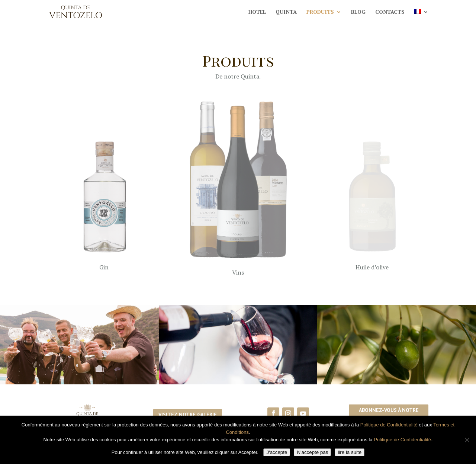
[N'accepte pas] (467, 440)
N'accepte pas (312, 452)
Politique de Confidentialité (389, 425)
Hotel (257, 12)
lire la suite (350, 452)
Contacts (390, 12)
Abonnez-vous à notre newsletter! (389, 415)
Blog (358, 12)
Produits (320, 12)
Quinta (286, 12)
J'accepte (277, 452)
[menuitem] (421, 17)
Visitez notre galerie (188, 415)
